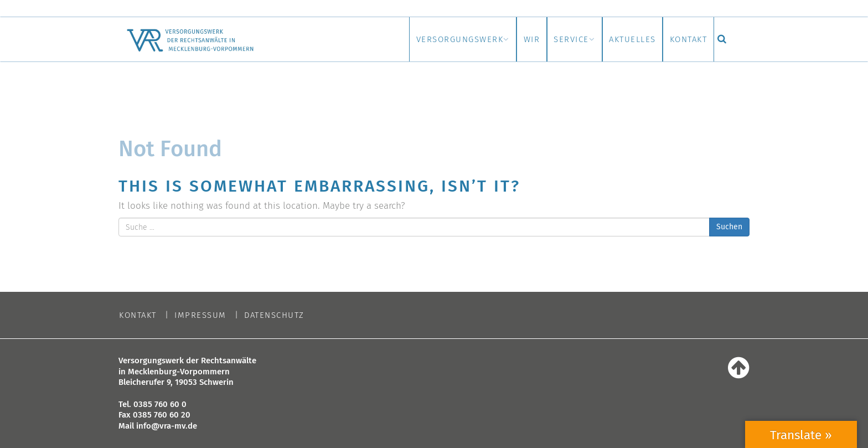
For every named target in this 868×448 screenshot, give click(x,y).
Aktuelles (610, 39)
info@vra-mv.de (167, 426)
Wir (480, 39)
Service (534, 39)
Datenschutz (274, 315)
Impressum (200, 315)
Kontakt (681, 39)
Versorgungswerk (393, 39)
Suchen (729, 227)
